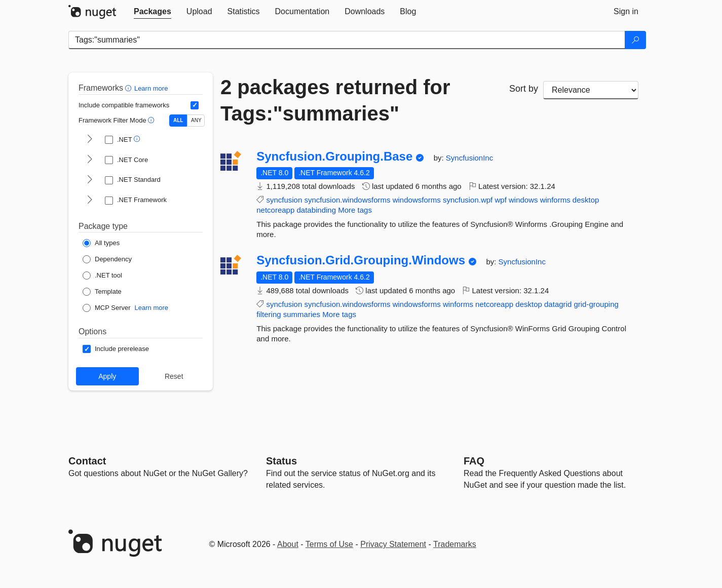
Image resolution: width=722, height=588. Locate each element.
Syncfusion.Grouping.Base (334, 156)
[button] (129, 88)
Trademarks (455, 544)
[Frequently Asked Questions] (474, 461)
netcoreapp (275, 210)
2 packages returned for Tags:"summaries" (335, 100)
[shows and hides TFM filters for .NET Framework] (90, 201)
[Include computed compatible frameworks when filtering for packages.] (195, 105)
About (288, 544)
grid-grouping (596, 304)
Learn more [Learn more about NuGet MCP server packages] (151, 308)
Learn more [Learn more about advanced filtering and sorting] (151, 88)
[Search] (635, 40)
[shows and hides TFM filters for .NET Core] (90, 160)
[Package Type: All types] (101, 243)
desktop (586, 200)
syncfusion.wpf (468, 200)
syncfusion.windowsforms (347, 200)
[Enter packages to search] (347, 40)
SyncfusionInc (469, 158)
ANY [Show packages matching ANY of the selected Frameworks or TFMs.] (196, 120)
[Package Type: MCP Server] (107, 308)
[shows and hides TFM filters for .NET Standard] (90, 180)
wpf (500, 200)
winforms (555, 200)
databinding (316, 210)
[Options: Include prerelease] (116, 349)
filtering (269, 314)
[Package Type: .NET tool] (102, 276)
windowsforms (417, 200)
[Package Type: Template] (102, 292)
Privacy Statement (393, 544)
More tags (355, 210)
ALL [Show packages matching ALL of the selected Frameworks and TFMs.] (178, 120)
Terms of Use (329, 544)
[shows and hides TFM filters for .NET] (90, 140)
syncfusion (284, 200)
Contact (87, 461)
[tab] (153, 12)
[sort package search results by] (591, 90)
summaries (302, 314)
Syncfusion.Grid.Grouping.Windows (361, 260)
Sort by (524, 89)
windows (523, 200)
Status (281, 461)
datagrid (558, 304)
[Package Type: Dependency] (107, 259)
